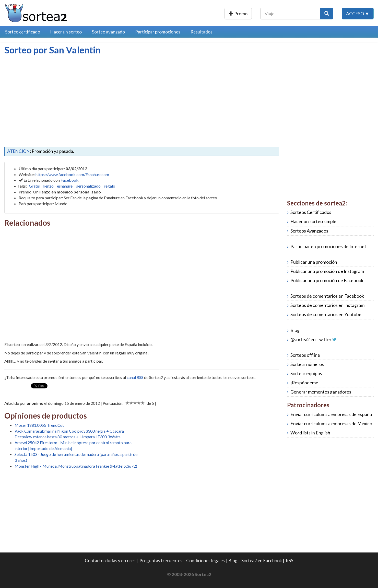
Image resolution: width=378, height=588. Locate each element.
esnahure (65, 186)
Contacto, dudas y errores (110, 561)
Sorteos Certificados (311, 212)
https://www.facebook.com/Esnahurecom (72, 174)
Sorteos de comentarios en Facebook (327, 296)
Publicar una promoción (224, 14)
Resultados (202, 32)
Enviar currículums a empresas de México (331, 424)
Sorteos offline (305, 355)
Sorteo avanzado (108, 32)
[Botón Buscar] (327, 14)
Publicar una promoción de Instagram (327, 271)
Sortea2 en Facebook (262, 561)
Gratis (34, 186)
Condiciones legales (205, 561)
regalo (110, 186)
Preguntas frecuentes (161, 561)
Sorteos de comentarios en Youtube (326, 314)
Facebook (69, 180)
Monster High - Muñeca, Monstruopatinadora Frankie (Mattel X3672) (76, 466)
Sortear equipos (306, 373)
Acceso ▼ (358, 14)
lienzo (48, 186)
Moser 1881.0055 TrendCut (39, 425)
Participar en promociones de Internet (328, 246)
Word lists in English (310, 433)
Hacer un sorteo (66, 32)
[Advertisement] (47, 93)
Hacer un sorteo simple (313, 221)
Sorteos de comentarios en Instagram (327, 305)
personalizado (88, 186)
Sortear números (307, 364)
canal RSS (135, 377)
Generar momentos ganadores (321, 392)
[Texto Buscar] (290, 14)
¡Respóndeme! (305, 383)
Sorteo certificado (23, 32)
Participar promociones (158, 32)
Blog (295, 330)
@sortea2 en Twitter (311, 339)
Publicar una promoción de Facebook (327, 280)
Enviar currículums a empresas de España (331, 414)
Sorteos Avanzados (309, 231)
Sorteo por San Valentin (52, 50)
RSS (290, 561)
